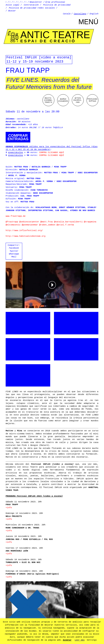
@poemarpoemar (30, 225)
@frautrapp (12, 222)
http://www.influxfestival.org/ (24, 230)
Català (67, 14)
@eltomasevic (13, 225)
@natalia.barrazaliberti (68, 222)
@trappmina (90, 222)
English (94, 14)
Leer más (80, 640)
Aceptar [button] (67, 640)
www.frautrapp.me (16, 216)
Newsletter (36, 2)
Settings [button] (92, 640)
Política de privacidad (57, 5)
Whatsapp (14, 254)
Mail (14, 257)
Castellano (80, 14)
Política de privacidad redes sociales (32, 8)
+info (9, 508)
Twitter (14, 251)
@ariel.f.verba (65, 225)
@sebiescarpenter (29, 222)
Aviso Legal (13, 5)
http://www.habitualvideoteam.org (25, 236)
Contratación (31, 5)
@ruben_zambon (47, 225)
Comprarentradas (18, 137)
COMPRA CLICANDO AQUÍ (52, 152)
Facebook (14, 248)
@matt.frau (47, 222)
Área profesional (55, 2)
